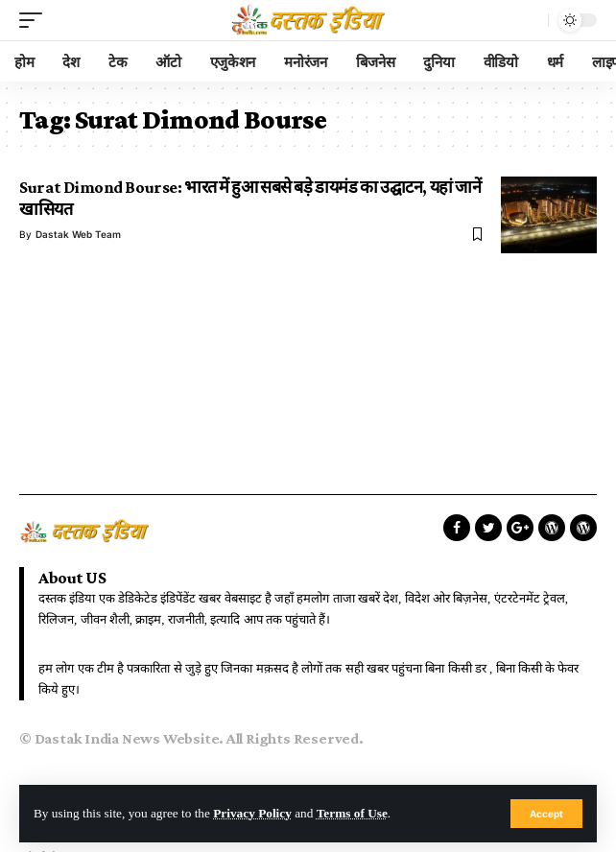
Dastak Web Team (78, 234)
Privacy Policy (252, 813)
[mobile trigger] (36, 20)
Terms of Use (352, 813)
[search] (529, 20)
